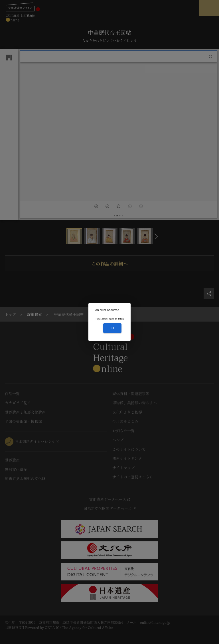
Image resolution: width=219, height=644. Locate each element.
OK (112, 328)
